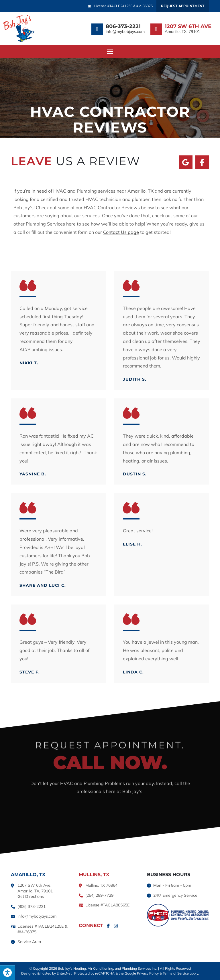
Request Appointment (183, 6)
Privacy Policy (148, 973)
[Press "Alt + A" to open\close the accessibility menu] (7, 973)
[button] (110, 52)
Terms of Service (176, 973)
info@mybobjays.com (125, 31)
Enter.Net (64, 973)
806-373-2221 (123, 26)
